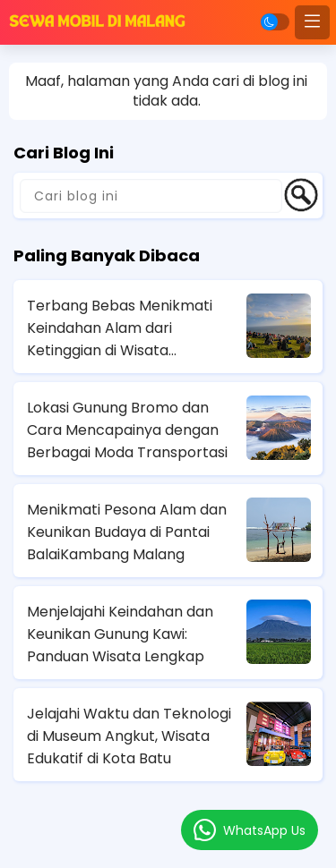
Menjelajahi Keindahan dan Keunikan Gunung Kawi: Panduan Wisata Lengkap (120, 634)
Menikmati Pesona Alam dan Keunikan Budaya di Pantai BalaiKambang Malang (127, 532)
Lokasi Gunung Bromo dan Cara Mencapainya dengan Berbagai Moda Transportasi (127, 430)
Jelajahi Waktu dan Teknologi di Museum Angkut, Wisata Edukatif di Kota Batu (129, 736)
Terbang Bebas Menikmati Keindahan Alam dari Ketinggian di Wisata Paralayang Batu (120, 328)
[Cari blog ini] (151, 196)
